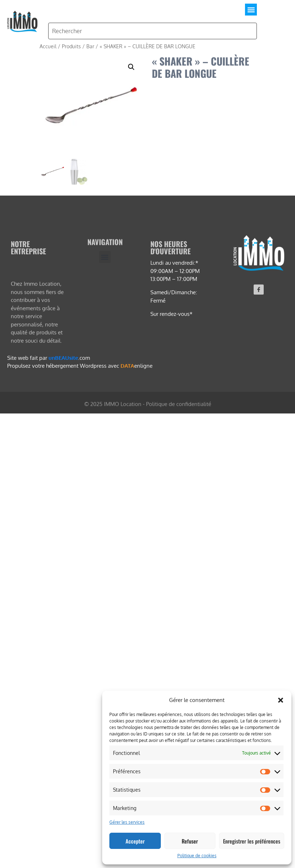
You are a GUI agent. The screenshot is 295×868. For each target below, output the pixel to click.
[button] (281, 700)
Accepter (135, 841)
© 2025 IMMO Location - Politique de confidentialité (148, 407)
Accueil (48, 46)
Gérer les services (127, 822)
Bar (90, 46)
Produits (71, 46)
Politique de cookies (197, 856)
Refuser (190, 841)
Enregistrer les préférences (252, 841)
